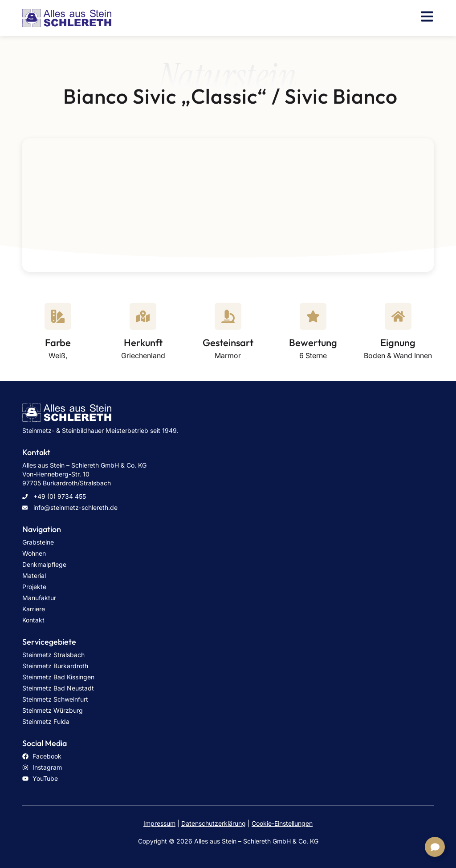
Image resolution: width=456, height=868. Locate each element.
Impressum (159, 823)
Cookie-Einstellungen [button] (282, 823)
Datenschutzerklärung (214, 823)
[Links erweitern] (435, 847)
